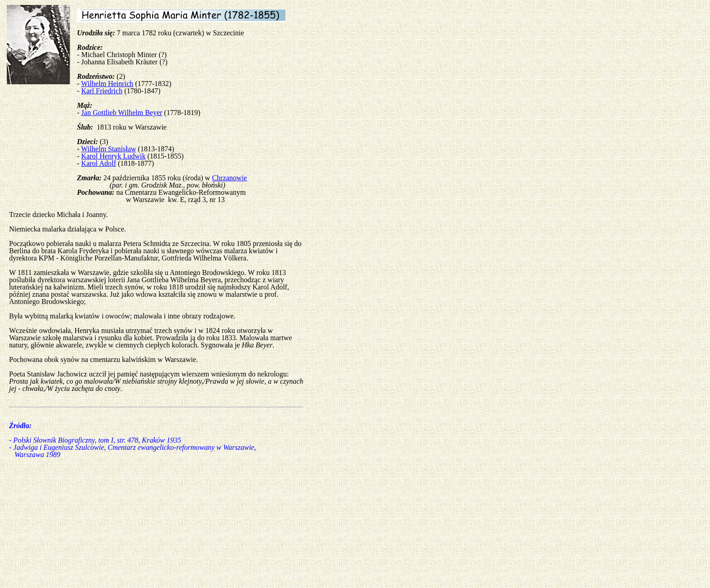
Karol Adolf (98, 163)
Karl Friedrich (102, 91)
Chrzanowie (229, 178)
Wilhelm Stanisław (109, 149)
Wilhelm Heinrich (107, 84)
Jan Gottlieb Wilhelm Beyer (122, 113)
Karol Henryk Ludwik (113, 156)
